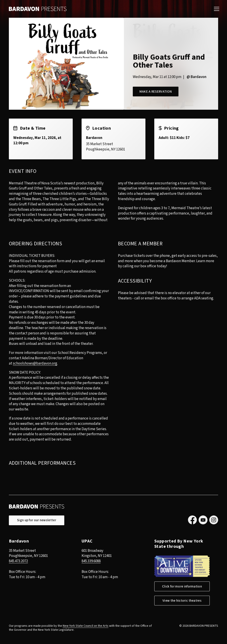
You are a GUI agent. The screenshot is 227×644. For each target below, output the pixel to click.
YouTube (203, 520)
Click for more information (182, 586)
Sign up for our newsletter (37, 520)
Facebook (192, 520)
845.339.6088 (91, 561)
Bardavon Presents (38, 9)
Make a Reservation (156, 92)
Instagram (214, 520)
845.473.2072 (18, 561)
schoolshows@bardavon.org (35, 363)
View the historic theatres (182, 601)
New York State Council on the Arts (86, 626)
